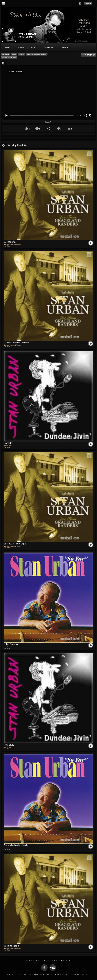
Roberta (8, 443)
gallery (49, 48)
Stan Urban (6, 54)
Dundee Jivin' (8, 446)
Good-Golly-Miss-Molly (16, 845)
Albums (22, 54)
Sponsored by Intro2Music (73, 975)
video (34, 48)
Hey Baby (9, 745)
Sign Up (88, 3)
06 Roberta (10, 242)
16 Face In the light (15, 544)
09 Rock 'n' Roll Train (9, 58)
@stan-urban (25, 37)
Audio (14, 54)
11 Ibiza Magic (11, 946)
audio (21, 48)
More (65, 48)
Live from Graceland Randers (37, 54)
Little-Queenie (11, 644)
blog (8, 48)
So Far (6, 647)
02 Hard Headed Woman (17, 343)
